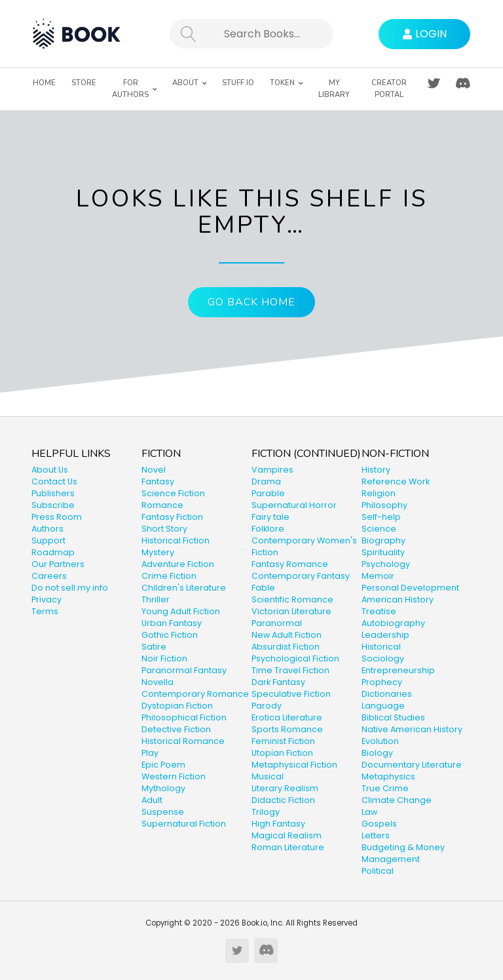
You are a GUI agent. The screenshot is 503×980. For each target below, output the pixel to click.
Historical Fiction (176, 540)
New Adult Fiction (287, 635)
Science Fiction (173, 493)
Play (150, 753)
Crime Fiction (169, 576)
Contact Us (54, 481)
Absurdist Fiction (286, 647)
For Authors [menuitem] (130, 89)
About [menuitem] (185, 83)
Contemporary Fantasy (301, 576)
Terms (45, 611)
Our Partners (58, 564)
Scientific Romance (292, 599)
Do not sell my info (70, 588)
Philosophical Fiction (184, 717)
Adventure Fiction (178, 564)
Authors (47, 529)
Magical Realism (287, 835)
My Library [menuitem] (334, 89)
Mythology (163, 788)
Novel (154, 470)
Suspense (163, 812)
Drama (266, 481)
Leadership (385, 635)
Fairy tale (270, 517)
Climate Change (397, 800)
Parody (267, 706)
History (376, 470)
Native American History (412, 729)
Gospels (379, 824)
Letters (376, 835)
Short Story (164, 529)
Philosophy (384, 505)
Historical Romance (183, 741)
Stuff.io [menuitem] (238, 83)
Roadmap (53, 552)
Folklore (268, 529)
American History (398, 599)
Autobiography (393, 623)
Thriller (156, 599)
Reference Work (396, 481)
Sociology (383, 658)
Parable (268, 493)
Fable (263, 588)
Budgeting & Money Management (403, 853)
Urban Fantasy (172, 623)
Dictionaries (387, 694)
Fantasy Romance (290, 564)
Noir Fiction (164, 658)
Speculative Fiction (291, 694)
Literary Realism (285, 788)
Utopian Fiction (282, 753)
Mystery (158, 552)
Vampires (272, 470)
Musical (268, 776)
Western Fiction (174, 776)
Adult (152, 800)
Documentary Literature (412, 765)
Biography (383, 540)
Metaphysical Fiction (294, 765)
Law (369, 812)
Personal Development (410, 588)
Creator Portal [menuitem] (389, 89)
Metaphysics (388, 776)
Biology (377, 753)
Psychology (386, 564)
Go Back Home (251, 302)
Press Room (57, 517)
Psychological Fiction (295, 658)
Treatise (379, 611)
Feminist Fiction (283, 741)
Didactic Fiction (283, 800)
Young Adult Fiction (181, 611)
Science (379, 529)
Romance (162, 505)
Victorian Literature (291, 611)
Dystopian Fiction (177, 706)
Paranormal (277, 623)
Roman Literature (288, 847)
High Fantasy (278, 824)
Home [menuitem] (44, 83)
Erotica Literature (287, 717)
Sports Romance (287, 729)
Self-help (381, 517)
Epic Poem (163, 765)
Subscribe (53, 505)
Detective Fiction (176, 729)
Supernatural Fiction (184, 824)
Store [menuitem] (84, 83)
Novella (158, 682)
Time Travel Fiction (290, 670)
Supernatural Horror (294, 505)
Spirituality (383, 552)
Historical (381, 647)
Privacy (47, 599)
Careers (49, 576)
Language (383, 706)
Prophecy (382, 682)
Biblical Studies (393, 717)
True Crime (385, 788)
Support (48, 540)
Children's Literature (184, 588)
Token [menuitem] (282, 83)
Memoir (378, 576)
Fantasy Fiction (172, 517)
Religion (379, 493)
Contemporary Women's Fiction (304, 546)
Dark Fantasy (278, 682)
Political (378, 871)
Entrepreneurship (398, 670)
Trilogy (266, 812)
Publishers (53, 493)
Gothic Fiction (170, 635)
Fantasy (158, 481)
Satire (154, 647)
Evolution (380, 741)
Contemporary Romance (195, 694)
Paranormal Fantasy (184, 670)
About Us (50, 470)
